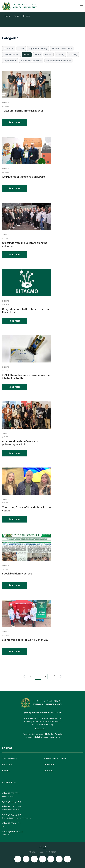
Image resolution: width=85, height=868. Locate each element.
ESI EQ (38, 55)
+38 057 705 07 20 (11, 806)
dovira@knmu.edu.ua (13, 832)
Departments (10, 61)
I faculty (60, 55)
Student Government (62, 49)
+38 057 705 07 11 (11, 793)
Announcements (11, 55)
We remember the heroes (58, 61)
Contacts (48, 771)
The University (10, 758)
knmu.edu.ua (40, 729)
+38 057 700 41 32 (11, 823)
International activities (31, 61)
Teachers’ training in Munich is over (23, 111)
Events (27, 55)
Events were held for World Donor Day (25, 640)
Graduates (49, 765)
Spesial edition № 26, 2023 (18, 574)
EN (45, 847)
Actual (21, 49)
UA (40, 847)
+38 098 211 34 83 (11, 802)
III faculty (73, 55)
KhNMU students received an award (23, 177)
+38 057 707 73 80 (11, 815)
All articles (9, 49)
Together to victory (38, 49)
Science (6, 771)
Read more (14, 122)
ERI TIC (49, 55)
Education (7, 765)
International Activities (55, 758)
